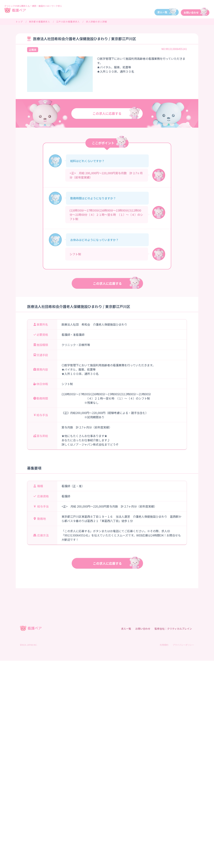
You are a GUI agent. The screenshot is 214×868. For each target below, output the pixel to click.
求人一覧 (126, 629)
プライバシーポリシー (183, 645)
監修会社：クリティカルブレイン (173, 629)
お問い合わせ (143, 629)
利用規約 (164, 645)
